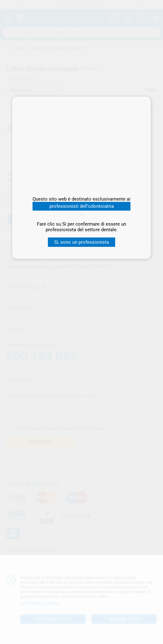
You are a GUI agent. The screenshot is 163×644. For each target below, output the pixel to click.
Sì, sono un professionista (81, 242)
